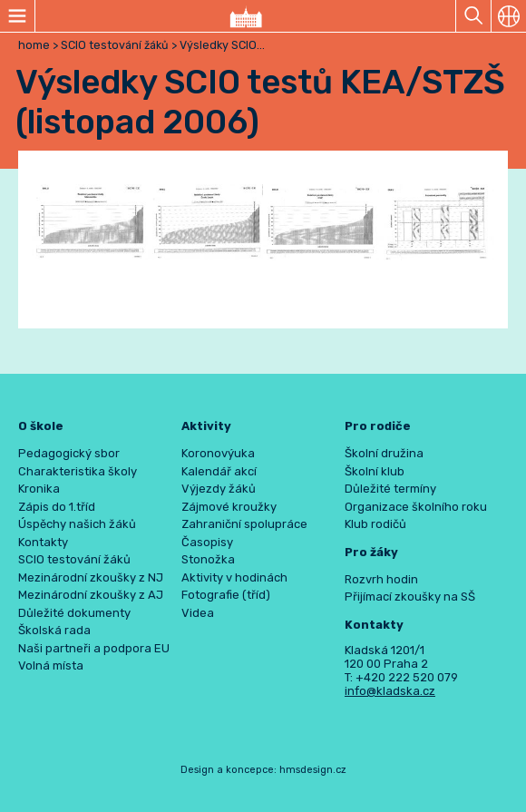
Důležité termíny (390, 489)
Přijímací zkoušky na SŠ (410, 597)
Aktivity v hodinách (234, 577)
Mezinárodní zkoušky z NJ (91, 577)
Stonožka (208, 559)
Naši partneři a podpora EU (94, 648)
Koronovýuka (218, 453)
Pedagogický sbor (69, 453)
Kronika (39, 489)
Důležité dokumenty (74, 613)
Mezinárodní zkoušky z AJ (91, 595)
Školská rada (54, 630)
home (34, 45)
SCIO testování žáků (116, 45)
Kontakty (43, 542)
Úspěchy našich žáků (77, 524)
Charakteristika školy (78, 471)
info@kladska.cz (390, 691)
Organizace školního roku (416, 507)
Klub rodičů (375, 524)
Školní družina (384, 453)
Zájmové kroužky (229, 507)
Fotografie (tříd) (226, 595)
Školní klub (375, 471)
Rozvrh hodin (381, 579)
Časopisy (207, 542)
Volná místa (51, 665)
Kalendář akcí (219, 471)
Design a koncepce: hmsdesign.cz (263, 770)
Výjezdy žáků (219, 489)
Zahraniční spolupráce (244, 524)
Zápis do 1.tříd (57, 507)
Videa (198, 613)
